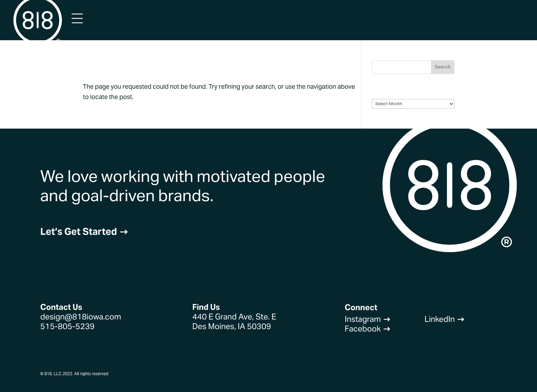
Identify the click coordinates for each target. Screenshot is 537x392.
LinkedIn (444, 319)
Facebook (368, 329)
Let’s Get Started (84, 232)
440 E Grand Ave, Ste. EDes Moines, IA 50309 (234, 322)
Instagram (368, 319)
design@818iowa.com (81, 317)
